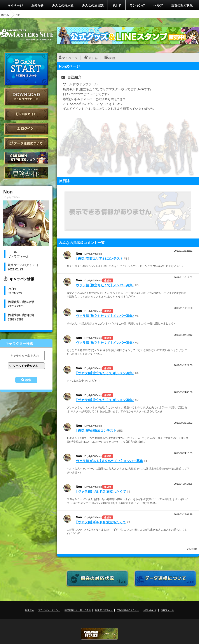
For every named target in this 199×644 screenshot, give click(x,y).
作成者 (108, 280)
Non (79, 253)
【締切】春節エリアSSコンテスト (99, 258)
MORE (193, 549)
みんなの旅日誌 (93, 5)
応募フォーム (167, 610)
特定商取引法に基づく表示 (78, 610)
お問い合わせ (150, 610)
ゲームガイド (26, 173)
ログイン (26, 129)
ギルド (117, 5)
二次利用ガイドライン (128, 610)
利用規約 (30, 610)
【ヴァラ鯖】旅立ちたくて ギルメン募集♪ (105, 373)
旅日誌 (93, 58)
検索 (28, 380)
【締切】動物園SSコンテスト (96, 430)
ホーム (5, 15)
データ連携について (26, 143)
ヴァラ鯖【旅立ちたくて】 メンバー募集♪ (105, 285)
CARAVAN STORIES (99, 634)
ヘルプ (158, 5)
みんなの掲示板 (63, 5)
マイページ (15, 5)
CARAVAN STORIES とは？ (26, 158)
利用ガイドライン (104, 610)
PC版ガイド (26, 114)
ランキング (137, 5)
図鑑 (112, 58)
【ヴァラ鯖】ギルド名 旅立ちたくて (101, 491)
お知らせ (37, 5)
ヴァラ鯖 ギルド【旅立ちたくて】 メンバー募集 (109, 461)
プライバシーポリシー (49, 610)
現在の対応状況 (182, 5)
